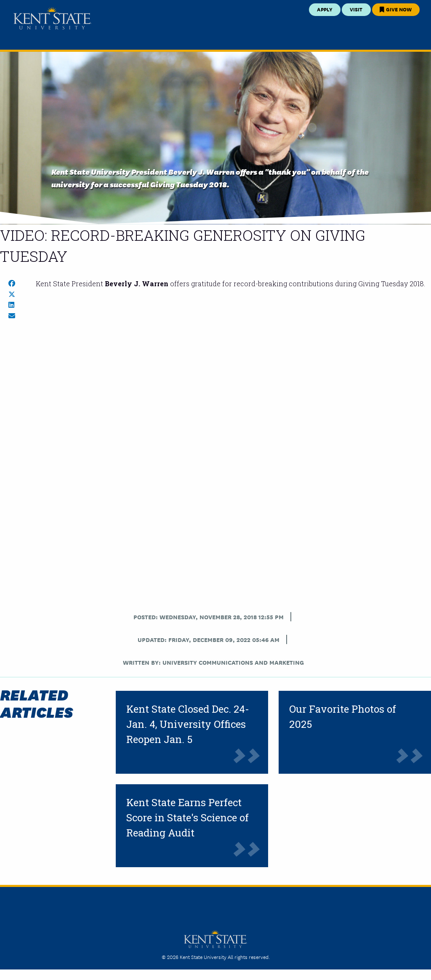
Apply (325, 9)
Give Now (396, 9)
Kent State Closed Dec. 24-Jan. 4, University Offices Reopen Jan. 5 (188, 724)
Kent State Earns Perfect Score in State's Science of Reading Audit (188, 818)
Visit (356, 9)
